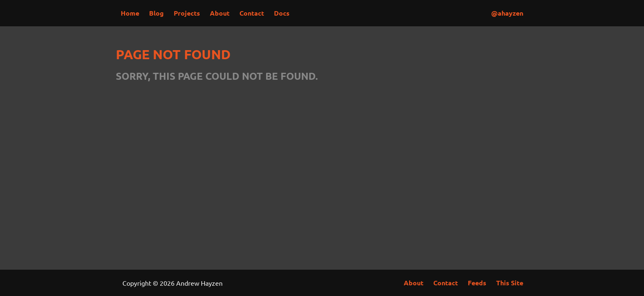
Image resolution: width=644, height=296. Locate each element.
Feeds (477, 283)
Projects (187, 13)
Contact (252, 13)
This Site (510, 283)
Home (130, 13)
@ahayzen (507, 13)
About (220, 13)
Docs (282, 13)
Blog (156, 13)
